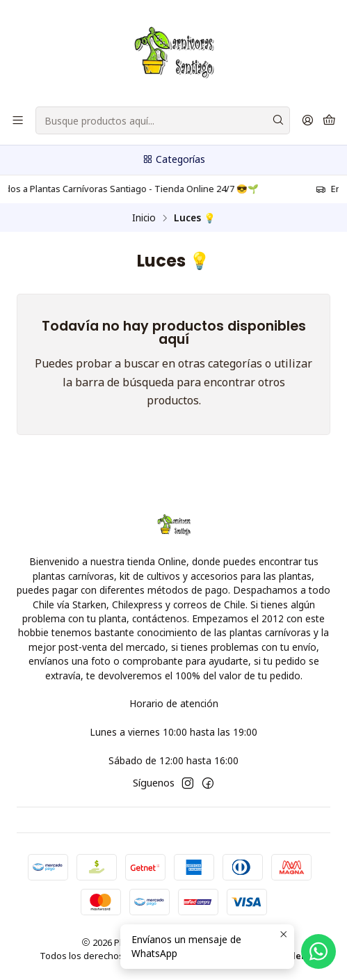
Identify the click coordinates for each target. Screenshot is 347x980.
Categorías (173, 159)
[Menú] (18, 121)
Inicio (144, 218)
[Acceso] (308, 121)
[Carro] (329, 121)
